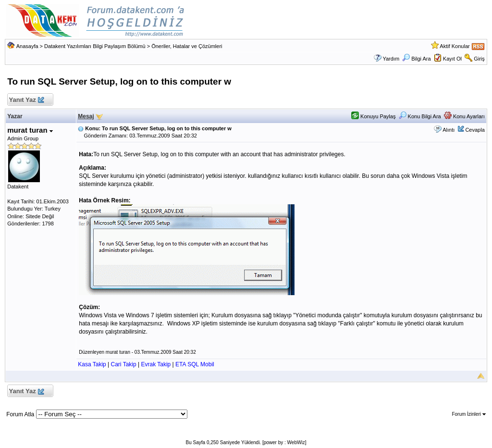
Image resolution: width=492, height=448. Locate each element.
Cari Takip (124, 364)
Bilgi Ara (416, 59)
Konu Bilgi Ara (420, 116)
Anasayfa (27, 46)
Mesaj (86, 116)
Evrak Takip (156, 364)
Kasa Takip (92, 364)
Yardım (391, 59)
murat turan (30, 130)
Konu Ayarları (464, 116)
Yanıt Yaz (26, 100)
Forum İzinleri (468, 414)
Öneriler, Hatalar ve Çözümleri (187, 46)
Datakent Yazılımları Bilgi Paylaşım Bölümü (95, 46)
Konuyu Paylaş (373, 116)
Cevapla (475, 130)
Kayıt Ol (452, 59)
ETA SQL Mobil (195, 364)
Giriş (479, 59)
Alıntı (449, 130)
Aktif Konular (455, 46)
